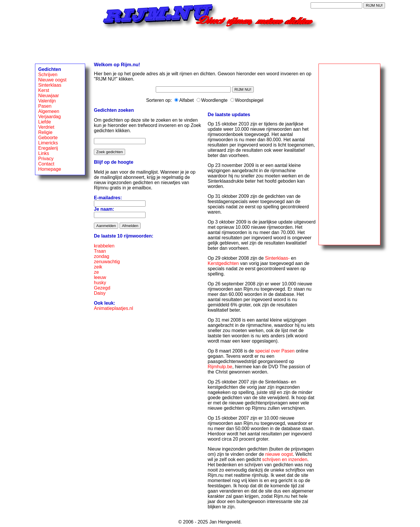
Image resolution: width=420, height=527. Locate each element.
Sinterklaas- (277, 258)
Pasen (45, 106)
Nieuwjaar (49, 96)
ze (96, 272)
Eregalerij (48, 148)
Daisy (100, 293)
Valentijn (47, 101)
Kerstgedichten (223, 263)
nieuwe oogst (279, 454)
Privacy (46, 159)
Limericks (48, 143)
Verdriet (46, 127)
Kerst (44, 90)
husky (100, 283)
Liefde (45, 122)
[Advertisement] (210, 45)
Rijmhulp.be (220, 367)
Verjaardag (49, 117)
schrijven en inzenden (285, 459)
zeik (98, 267)
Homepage (50, 169)
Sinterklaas (50, 85)
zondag (102, 256)
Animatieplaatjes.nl (113, 308)
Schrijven (48, 75)
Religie (45, 132)
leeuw (100, 277)
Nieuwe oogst (52, 80)
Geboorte (48, 138)
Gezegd (102, 288)
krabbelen (104, 246)
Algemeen (49, 111)
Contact (46, 164)
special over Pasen (275, 351)
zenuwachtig (107, 262)
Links (44, 153)
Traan (100, 251)
